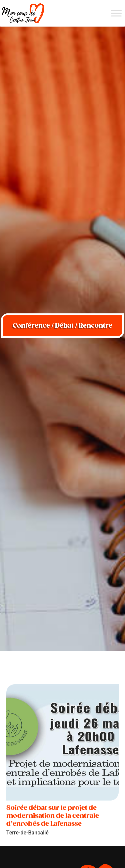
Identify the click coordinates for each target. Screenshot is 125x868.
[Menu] (116, 13)
